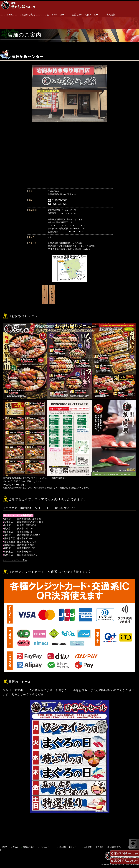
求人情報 (111, 15)
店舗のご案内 (28, 15)
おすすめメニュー (56, 15)
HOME (4, 847)
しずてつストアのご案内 (15, 560)
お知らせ (15, 847)
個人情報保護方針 (115, 847)
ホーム (10, 15)
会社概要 (88, 847)
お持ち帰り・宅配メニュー (85, 15)
